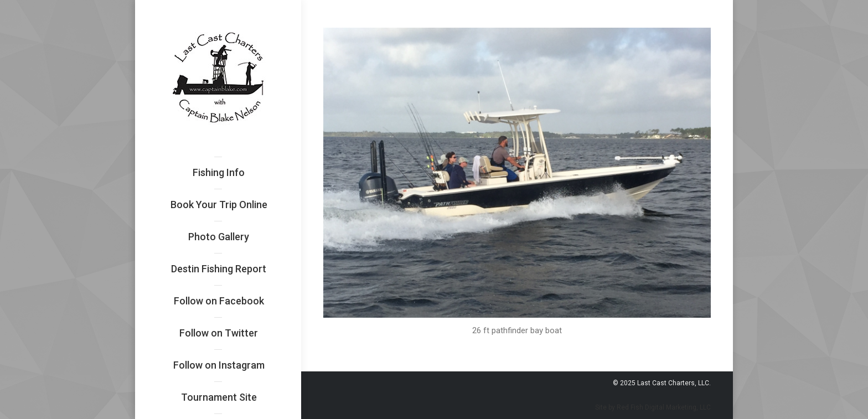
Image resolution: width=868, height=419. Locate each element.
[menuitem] (219, 173)
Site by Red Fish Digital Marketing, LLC (653, 407)
